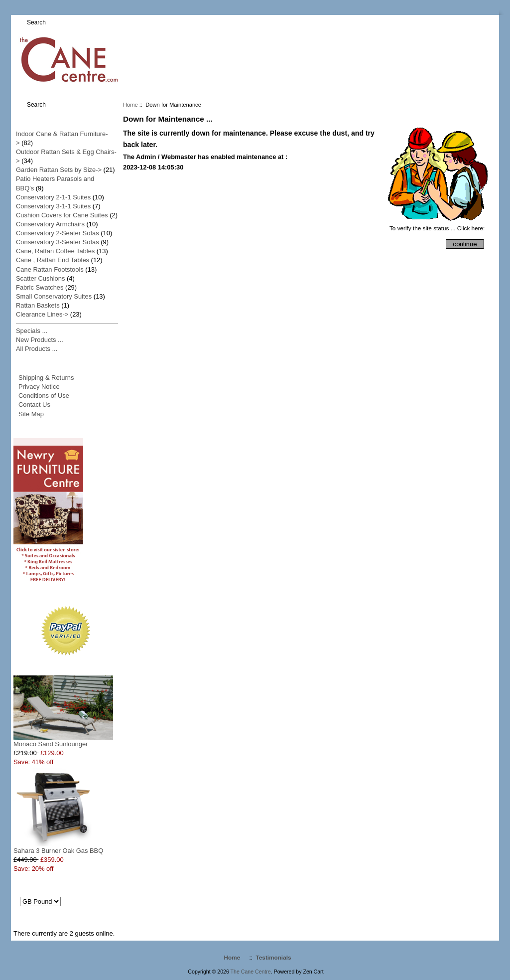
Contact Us (34, 405)
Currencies (66, 884)
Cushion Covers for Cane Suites (62, 215)
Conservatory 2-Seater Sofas (58, 233)
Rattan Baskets (38, 305)
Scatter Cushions (40, 278)
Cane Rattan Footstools (50, 269)
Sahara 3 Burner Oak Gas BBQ (58, 847)
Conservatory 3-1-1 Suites (53, 206)
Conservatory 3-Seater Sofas (58, 242)
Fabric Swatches (40, 287)
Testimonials (274, 957)
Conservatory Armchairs (50, 224)
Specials (66, 666)
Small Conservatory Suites (54, 296)
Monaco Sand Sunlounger (63, 741)
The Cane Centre (251, 972)
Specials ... (32, 331)
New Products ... (40, 340)
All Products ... (37, 349)
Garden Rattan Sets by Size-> (59, 170)
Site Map (31, 414)
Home (130, 105)
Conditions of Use (44, 396)
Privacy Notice (39, 387)
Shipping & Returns (46, 378)
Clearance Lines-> (42, 314)
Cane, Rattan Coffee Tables (55, 251)
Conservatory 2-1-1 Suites (53, 197)
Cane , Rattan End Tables (53, 260)
